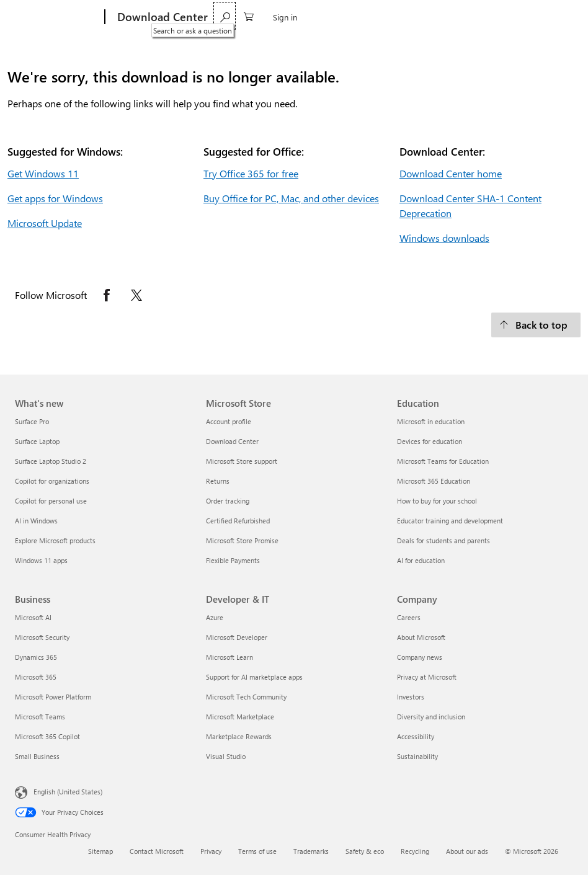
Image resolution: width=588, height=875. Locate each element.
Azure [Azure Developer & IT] (215, 617)
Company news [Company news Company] (420, 657)
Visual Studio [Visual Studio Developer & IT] (226, 756)
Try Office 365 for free (251, 173)
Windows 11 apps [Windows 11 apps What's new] (41, 560)
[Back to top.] (536, 325)
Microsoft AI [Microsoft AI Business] (33, 617)
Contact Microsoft (157, 851)
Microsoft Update (45, 223)
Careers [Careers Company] (409, 617)
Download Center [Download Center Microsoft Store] (232, 441)
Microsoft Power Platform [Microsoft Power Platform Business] (53, 697)
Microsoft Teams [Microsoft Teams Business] (40, 717)
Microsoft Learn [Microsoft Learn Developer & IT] (229, 657)
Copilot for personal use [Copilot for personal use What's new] (51, 501)
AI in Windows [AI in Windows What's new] (36, 521)
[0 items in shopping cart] (522, 16)
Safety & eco (365, 851)
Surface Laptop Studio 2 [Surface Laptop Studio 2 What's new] (51, 461)
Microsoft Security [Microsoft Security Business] (42, 637)
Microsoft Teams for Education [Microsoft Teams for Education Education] (443, 461)
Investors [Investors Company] (411, 697)
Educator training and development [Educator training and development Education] (450, 521)
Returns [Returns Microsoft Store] (218, 481)
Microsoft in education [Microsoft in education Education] (431, 421)
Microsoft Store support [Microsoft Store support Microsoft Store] (242, 461)
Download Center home (451, 173)
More (312, 17)
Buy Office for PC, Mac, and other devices (291, 198)
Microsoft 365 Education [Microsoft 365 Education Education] (434, 481)
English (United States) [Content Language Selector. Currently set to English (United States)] (68, 791)
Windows (235, 17)
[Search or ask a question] (497, 16)
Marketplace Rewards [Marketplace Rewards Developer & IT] (239, 736)
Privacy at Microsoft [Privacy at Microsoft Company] (427, 677)
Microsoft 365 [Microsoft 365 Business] (36, 677)
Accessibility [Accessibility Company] (416, 736)
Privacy (211, 851)
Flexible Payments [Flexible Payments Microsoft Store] (233, 560)
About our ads (467, 851)
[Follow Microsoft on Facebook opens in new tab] (107, 295)
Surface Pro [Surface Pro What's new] (32, 421)
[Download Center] (161, 17)
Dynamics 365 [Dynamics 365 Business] (36, 657)
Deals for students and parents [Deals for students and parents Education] (443, 540)
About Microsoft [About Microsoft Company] (421, 637)
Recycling (415, 851)
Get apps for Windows (55, 198)
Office (275, 17)
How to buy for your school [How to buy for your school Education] (437, 501)
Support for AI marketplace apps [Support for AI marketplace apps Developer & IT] (254, 677)
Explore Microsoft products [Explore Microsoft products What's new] (55, 540)
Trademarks (311, 851)
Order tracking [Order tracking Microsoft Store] (228, 501)
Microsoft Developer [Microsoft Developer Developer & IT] (237, 637)
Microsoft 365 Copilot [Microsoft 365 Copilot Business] (47, 736)
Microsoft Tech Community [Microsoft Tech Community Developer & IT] (246, 697)
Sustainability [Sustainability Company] (417, 756)
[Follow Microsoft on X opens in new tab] (136, 295)
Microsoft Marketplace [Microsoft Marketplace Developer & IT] (240, 717)
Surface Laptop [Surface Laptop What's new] (37, 441)
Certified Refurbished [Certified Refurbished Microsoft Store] (238, 521)
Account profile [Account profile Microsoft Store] (229, 421)
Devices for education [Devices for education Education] (430, 441)
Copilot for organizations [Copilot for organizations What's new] (52, 481)
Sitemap (100, 851)
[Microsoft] (57, 17)
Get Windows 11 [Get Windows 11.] (43, 173)
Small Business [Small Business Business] (37, 756)
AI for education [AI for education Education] (421, 560)
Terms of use (257, 851)
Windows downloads (444, 238)
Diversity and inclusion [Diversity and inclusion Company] (431, 717)
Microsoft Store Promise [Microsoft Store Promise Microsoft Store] (242, 540)
